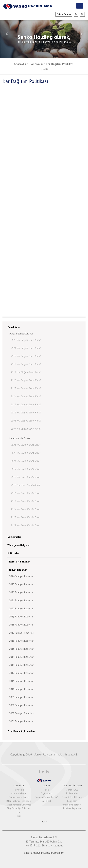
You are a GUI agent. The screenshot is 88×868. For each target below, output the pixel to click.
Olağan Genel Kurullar (21, 334)
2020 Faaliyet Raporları (22, 608)
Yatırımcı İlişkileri (72, 785)
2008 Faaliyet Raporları (22, 705)
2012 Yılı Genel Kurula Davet (26, 525)
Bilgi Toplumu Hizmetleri (19, 801)
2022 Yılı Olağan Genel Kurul (26, 340)
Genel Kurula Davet (20, 438)
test (19, 812)
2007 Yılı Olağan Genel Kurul (26, 429)
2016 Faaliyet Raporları (22, 641)
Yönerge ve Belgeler (19, 545)
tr (82, 14)
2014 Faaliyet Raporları (22, 657)
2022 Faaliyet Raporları (22, 592)
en (76, 14)
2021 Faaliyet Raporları (22, 600)
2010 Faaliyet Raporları (22, 689)
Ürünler (46, 785)
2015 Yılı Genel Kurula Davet (26, 501)
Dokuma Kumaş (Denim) (46, 797)
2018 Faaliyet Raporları (22, 625)
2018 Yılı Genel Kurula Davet (26, 477)
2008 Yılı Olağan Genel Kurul (26, 421)
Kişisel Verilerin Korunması (19, 805)
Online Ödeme (64, 14)
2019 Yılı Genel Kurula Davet (26, 469)
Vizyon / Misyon (19, 793)
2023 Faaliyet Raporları (22, 584)
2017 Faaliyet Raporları (22, 633)
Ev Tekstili (47, 801)
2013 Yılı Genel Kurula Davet (26, 517)
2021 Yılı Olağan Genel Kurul (26, 348)
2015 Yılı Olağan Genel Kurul (26, 388)
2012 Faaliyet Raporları (22, 673)
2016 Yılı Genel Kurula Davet (26, 493)
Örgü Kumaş (46, 793)
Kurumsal (19, 785)
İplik (46, 790)
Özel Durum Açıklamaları (21, 731)
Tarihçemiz (19, 790)
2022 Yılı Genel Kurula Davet (26, 453)
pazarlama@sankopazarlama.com (44, 853)
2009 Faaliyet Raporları (22, 697)
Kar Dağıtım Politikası (60, 64)
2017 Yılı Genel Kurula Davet (25, 485)
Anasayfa (20, 64)
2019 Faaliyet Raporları (22, 617)
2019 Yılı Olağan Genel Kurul (26, 356)
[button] (7, 34)
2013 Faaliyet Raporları (22, 665)
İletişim (44, 821)
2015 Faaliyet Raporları (22, 649)
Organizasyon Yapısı (19, 797)
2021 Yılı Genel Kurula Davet (26, 461)
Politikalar (36, 64)
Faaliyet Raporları (17, 570)
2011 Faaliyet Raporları (22, 681)
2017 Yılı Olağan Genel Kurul (26, 372)
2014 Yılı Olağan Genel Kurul (26, 396)
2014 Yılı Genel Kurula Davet (26, 509)
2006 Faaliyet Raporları (22, 721)
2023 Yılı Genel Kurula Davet (26, 445)
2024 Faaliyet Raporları (22, 576)
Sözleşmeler (14, 537)
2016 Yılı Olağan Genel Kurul (26, 380)
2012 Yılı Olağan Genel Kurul (26, 413)
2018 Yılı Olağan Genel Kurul (26, 364)
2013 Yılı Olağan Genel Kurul (26, 404)
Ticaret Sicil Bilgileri (19, 562)
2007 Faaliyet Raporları (22, 713)
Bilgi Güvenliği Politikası (19, 808)
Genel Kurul (14, 327)
